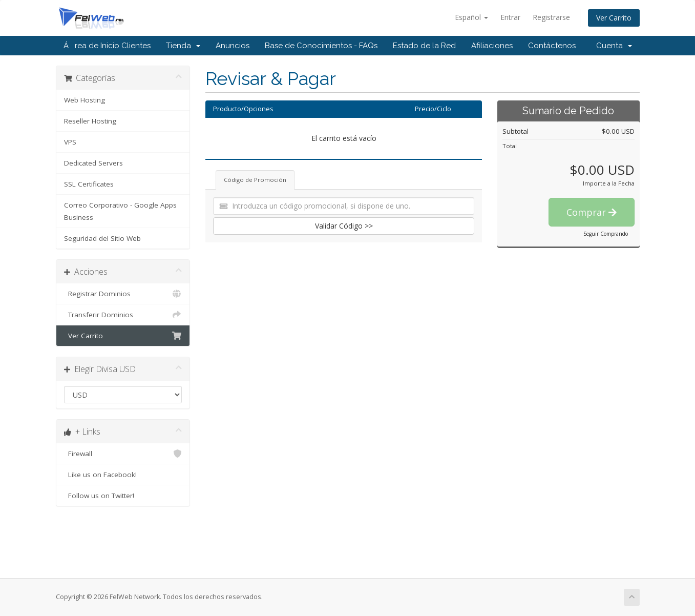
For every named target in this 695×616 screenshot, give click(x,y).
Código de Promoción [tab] (255, 180)
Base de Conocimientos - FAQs (321, 46)
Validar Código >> (344, 226)
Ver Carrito (614, 18)
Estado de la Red (424, 46)
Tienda (183, 46)
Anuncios (233, 46)
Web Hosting (85, 100)
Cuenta (614, 46)
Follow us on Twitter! (123, 496)
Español (471, 17)
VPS (70, 142)
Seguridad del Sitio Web (102, 238)
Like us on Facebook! (123, 475)
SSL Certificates (89, 184)
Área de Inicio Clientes (107, 46)
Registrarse (551, 17)
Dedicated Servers (93, 163)
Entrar (510, 17)
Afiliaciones (492, 46)
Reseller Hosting (90, 121)
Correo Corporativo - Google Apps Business (120, 211)
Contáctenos (552, 46)
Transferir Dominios (123, 315)
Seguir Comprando (606, 234)
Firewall (123, 454)
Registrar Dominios (123, 294)
